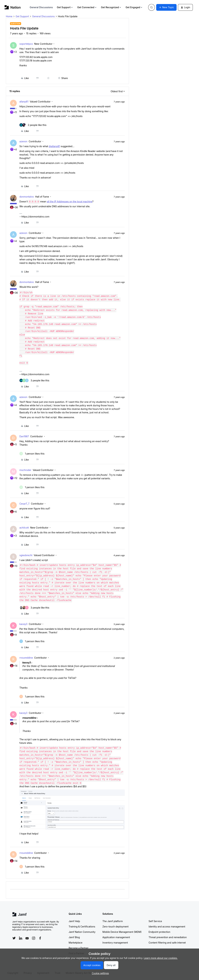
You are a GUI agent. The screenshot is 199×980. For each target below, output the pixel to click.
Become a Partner (79, 948)
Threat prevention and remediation (168, 937)
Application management (116, 937)
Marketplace (76, 943)
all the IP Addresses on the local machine (69, 201)
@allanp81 (54, 146)
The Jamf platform (113, 921)
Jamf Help (74, 921)
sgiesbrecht (26, 555)
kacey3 (23, 624)
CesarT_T (24, 504)
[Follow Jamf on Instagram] (34, 938)
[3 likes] (34, 380)
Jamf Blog (74, 937)
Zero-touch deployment (116, 927)
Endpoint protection (160, 932)
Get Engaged (134, 7)
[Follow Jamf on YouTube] (27, 938)
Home (9, 16)
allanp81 (24, 102)
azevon (23, 141)
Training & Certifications (82, 927)
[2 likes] (33, 125)
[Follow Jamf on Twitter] (14, 938)
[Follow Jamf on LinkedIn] (21, 938)
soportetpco (26, 44)
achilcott (24, 528)
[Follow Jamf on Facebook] (40, 938)
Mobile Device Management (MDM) (122, 932)
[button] (166, 7)
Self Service (155, 921)
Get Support (65, 7)
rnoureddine (26, 658)
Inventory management (115, 943)
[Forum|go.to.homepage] (13, 7)
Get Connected (87, 7)
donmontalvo (27, 197)
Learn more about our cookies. (161, 958)
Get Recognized (111, 7)
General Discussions (41, 7)
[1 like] (32, 454)
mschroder (25, 470)
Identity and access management (167, 927)
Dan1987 (24, 436)
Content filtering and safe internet (167, 943)
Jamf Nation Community (82, 932)
